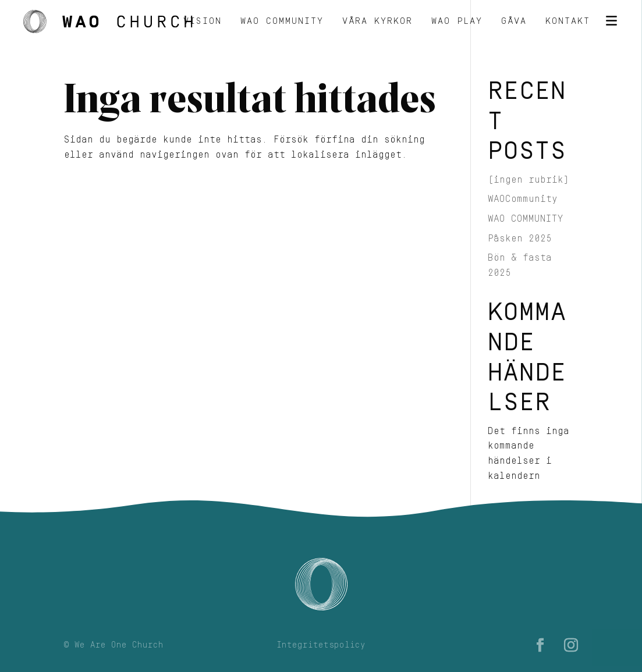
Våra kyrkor (377, 22)
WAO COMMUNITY (526, 219)
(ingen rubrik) (529, 180)
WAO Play (457, 22)
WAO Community (282, 22)
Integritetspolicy (321, 645)
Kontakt (568, 22)
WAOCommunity (523, 199)
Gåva (514, 22)
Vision (203, 22)
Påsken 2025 (520, 239)
